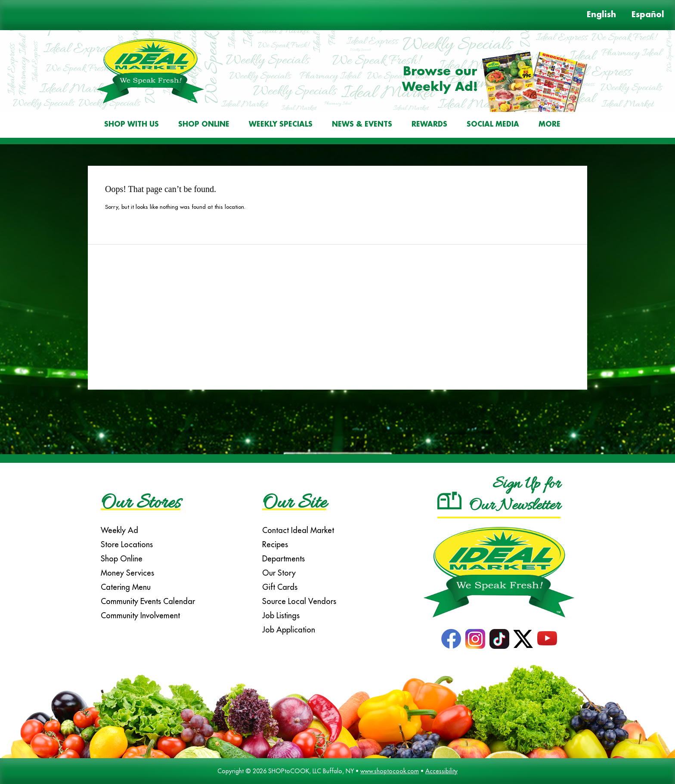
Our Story (279, 573)
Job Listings (281, 615)
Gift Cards (280, 587)
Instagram (475, 639)
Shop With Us (132, 125)
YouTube (547, 639)
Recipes (275, 544)
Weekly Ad (119, 530)
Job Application (289, 630)
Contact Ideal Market (298, 530)
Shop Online (204, 125)
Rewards (429, 125)
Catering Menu (126, 587)
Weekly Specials (281, 125)
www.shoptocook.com (390, 771)
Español (648, 15)
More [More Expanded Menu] (550, 125)
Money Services (127, 573)
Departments (283, 559)
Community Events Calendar (148, 601)
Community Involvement (140, 615)
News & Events (362, 125)
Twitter (523, 639)
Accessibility (441, 771)
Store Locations (127, 544)
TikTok (499, 639)
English (601, 15)
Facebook (451, 639)
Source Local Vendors (299, 601)
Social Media (493, 125)
